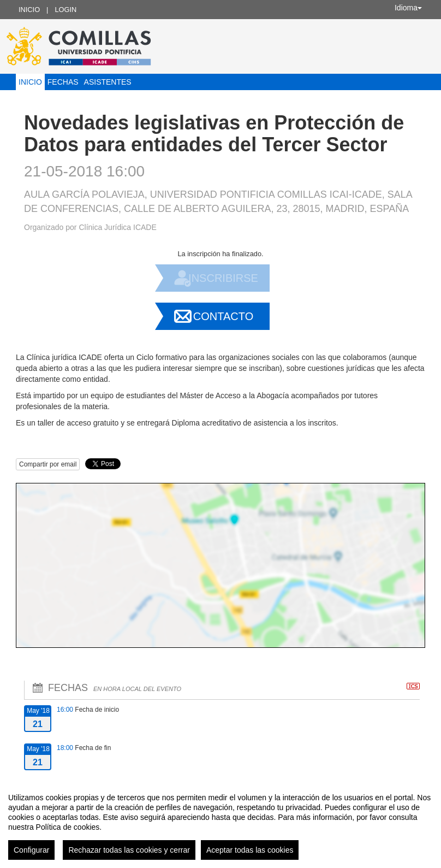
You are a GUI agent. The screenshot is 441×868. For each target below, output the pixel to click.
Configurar (31, 850)
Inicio (29, 10)
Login (65, 10)
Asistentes (108, 82)
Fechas (63, 82)
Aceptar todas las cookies (250, 850)
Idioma (408, 8)
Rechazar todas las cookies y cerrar (129, 850)
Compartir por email (48, 464)
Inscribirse (223, 278)
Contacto (223, 316)
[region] (221, 822)
